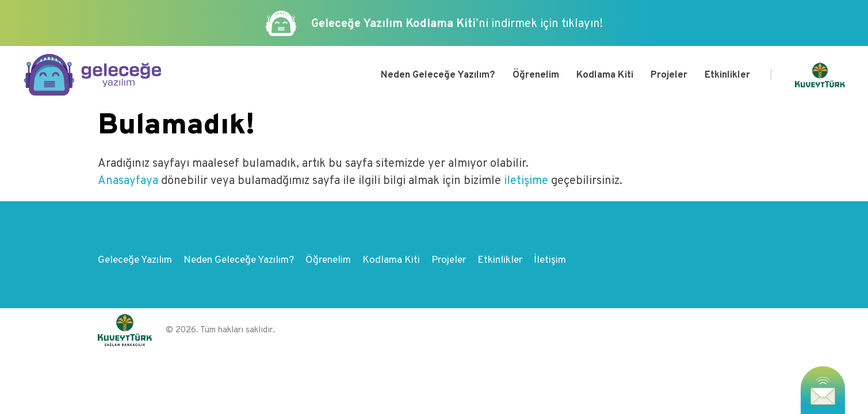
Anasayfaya (129, 181)
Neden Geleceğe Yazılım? (438, 75)
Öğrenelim (536, 75)
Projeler (669, 75)
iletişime (526, 181)
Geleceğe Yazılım (135, 260)
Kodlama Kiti (605, 75)
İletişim (550, 260)
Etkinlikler (727, 75)
